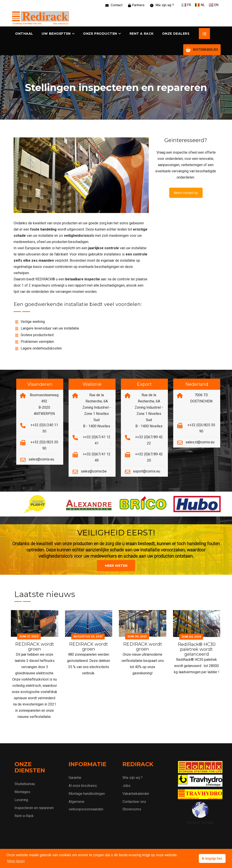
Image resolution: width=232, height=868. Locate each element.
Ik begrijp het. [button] (212, 858)
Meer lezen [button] (16, 861)
